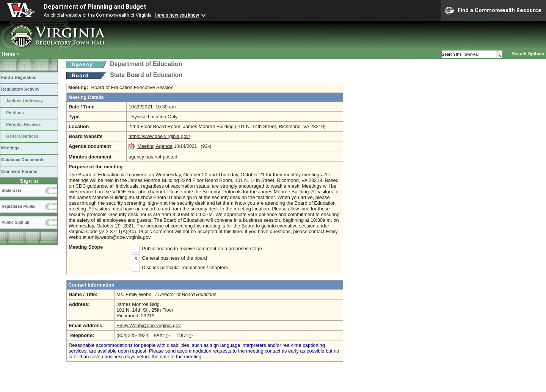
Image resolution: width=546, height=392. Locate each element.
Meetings (10, 148)
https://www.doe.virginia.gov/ (159, 136)
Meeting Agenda (155, 146)
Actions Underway (24, 101)
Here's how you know (177, 15)
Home (8, 54)
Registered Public (18, 206)
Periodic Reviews (24, 124)
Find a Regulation (19, 77)
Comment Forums (19, 171)
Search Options (528, 54)
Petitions (15, 113)
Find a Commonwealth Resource (493, 11)
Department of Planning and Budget (95, 7)
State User (11, 190)
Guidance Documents (23, 160)
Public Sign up (15, 222)
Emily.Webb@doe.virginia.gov (149, 325)
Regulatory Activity (20, 89)
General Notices (22, 136)
